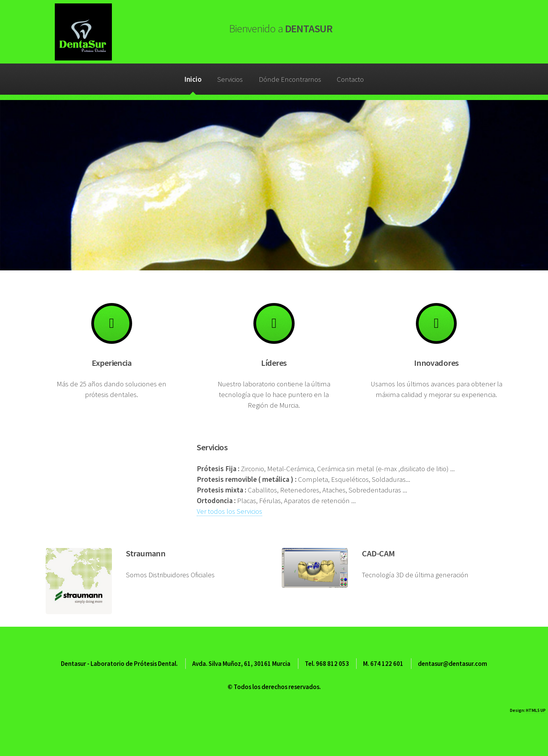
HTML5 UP (536, 710)
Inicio (193, 79)
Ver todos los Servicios (229, 511)
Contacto (350, 79)
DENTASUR (281, 29)
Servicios (230, 79)
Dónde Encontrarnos (290, 79)
